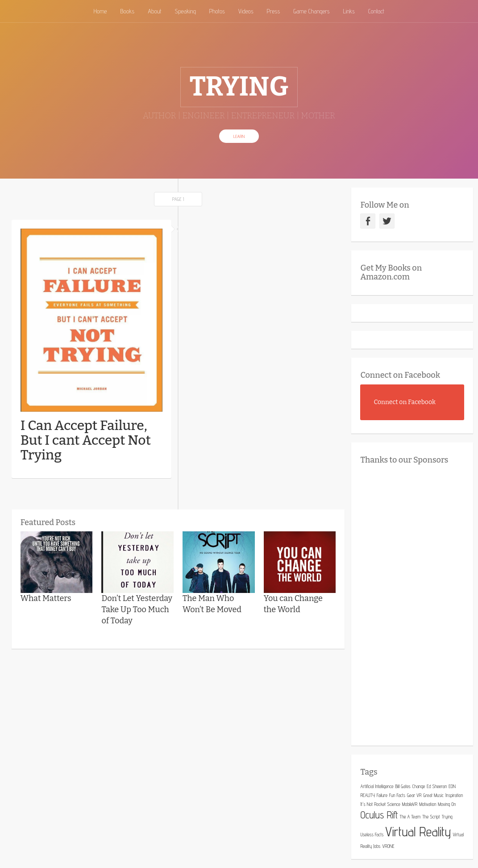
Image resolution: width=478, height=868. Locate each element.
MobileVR (410, 804)
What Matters (46, 598)
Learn (239, 136)
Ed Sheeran (437, 786)
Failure (382, 795)
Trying (447, 817)
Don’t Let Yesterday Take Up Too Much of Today (137, 609)
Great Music (433, 795)
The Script (431, 817)
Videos (246, 11)
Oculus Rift (379, 815)
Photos (217, 11)
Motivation (428, 804)
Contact (376, 11)
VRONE (389, 846)
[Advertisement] (419, 603)
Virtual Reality (418, 832)
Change (419, 786)
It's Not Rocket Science (380, 804)
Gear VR (414, 795)
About (154, 11)
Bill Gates (403, 786)
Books (127, 11)
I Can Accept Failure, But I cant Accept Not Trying (86, 440)
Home (100, 11)
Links (349, 11)
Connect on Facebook (400, 375)
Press (274, 11)
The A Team (410, 817)
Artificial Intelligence (377, 786)
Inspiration (454, 795)
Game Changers (311, 11)
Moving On (447, 804)
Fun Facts (397, 795)
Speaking (185, 11)
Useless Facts (372, 835)
